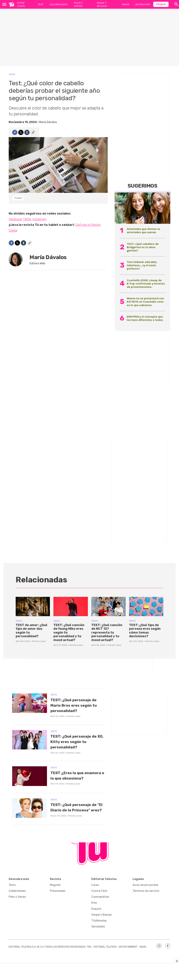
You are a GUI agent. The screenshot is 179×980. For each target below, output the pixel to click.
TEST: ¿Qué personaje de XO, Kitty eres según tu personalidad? (77, 742)
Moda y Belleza (102, 4)
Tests (12, 74)
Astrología (143, 4)
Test (41, 4)
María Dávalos (48, 122)
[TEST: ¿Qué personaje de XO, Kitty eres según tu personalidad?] (30, 740)
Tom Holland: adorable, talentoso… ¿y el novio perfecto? (142, 265)
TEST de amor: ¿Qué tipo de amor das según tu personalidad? (31, 631)
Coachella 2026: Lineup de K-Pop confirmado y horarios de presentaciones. (146, 284)
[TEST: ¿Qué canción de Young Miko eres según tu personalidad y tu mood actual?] (71, 606)
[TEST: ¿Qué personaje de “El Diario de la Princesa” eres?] (30, 813)
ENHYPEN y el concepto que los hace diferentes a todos (145, 318)
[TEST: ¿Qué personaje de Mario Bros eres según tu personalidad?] (30, 703)
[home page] (11, 4)
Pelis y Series (78, 4)
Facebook (15, 219)
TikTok (27, 219)
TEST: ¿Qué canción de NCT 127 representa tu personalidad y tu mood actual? (107, 633)
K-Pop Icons (21, 4)
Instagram (39, 219)
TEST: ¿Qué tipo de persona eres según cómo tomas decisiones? (145, 631)
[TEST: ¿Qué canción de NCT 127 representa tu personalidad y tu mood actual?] (108, 606)
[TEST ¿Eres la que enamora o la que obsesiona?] (30, 776)
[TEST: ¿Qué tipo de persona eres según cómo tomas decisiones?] (146, 606)
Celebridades (59, 4)
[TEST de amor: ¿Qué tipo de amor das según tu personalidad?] (33, 606)
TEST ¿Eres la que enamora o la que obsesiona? (71, 778)
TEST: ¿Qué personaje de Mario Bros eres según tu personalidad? (77, 705)
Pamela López (39, 641)
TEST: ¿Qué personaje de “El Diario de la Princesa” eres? (75, 814)
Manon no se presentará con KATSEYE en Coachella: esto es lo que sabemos (145, 302)
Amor (126, 4)
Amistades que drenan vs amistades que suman (143, 231)
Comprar (161, 4)
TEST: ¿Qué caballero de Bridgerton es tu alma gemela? (143, 247)
